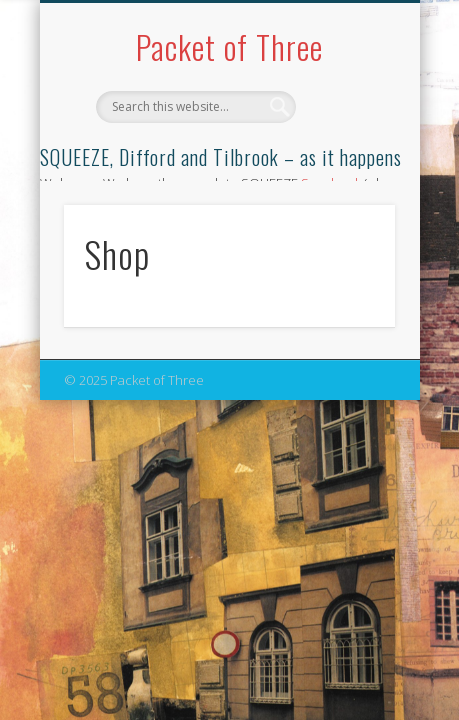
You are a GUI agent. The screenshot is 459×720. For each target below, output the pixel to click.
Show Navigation (346, 179)
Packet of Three (229, 46)
